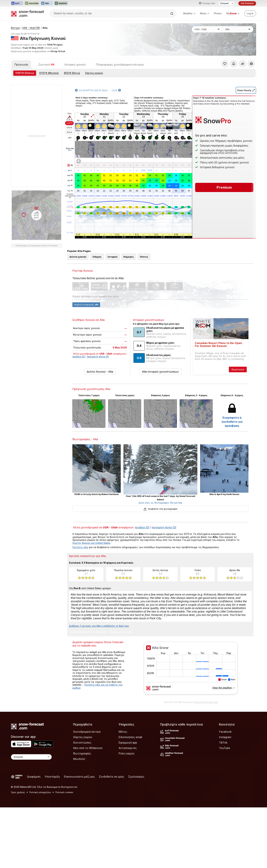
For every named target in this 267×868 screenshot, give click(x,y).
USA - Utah (31, 73)
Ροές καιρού (126, 814)
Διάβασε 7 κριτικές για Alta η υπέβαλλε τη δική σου (99, 686)
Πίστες (144, 317)
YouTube (225, 809)
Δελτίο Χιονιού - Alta (100, 432)
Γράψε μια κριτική (121, 693)
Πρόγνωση (21, 110)
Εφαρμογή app (128, 803)
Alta (45, 73)
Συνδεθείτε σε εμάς (112, 837)
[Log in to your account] (250, 13)
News (205, 13)
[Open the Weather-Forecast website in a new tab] (61, 3)
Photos (218, 13)
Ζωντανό (46, 110)
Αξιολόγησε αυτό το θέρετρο (88, 693)
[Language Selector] (227, 3)
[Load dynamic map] (36, 260)
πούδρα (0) (79, 417)
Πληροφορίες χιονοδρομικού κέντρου (120, 110)
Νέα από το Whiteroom (88, 809)
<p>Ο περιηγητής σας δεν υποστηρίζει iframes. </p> (191, 731)
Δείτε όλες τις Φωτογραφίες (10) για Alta (160, 563)
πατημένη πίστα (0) (98, 417)
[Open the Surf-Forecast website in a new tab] (17, 3)
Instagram (225, 798)
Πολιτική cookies (64, 853)
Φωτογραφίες (82, 814)
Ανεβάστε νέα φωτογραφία (160, 569)
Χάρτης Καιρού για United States (91, 604)
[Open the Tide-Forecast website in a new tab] (47, 3)
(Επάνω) (25, 118)
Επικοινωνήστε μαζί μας (79, 837)
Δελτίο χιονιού (78, 317)
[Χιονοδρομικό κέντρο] (238, 75)
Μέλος (123, 792)
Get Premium (247, 3)
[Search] (172, 14)
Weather (189, 13)
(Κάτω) (72, 118)
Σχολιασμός (136, 837)
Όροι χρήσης (18, 853)
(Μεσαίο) (49, 118)
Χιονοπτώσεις (82, 803)
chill (70, 231)
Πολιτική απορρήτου (40, 853)
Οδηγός (97, 317)
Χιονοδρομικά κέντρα (87, 792)
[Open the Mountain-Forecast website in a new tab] (32, 3)
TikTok (223, 803)
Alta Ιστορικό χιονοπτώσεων (160, 432)
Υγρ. (70, 236)
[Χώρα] (207, 75)
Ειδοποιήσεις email (130, 798)
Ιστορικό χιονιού (75, 110)
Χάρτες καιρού (94, 118)
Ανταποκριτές (128, 809)
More (70, 195)
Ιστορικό (112, 317)
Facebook (225, 792)
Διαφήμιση (34, 837)
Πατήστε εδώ (80, 608)
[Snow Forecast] (27, 13)
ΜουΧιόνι (79, 819)
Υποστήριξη (52, 837)
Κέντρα (15, 73)
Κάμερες (129, 317)
